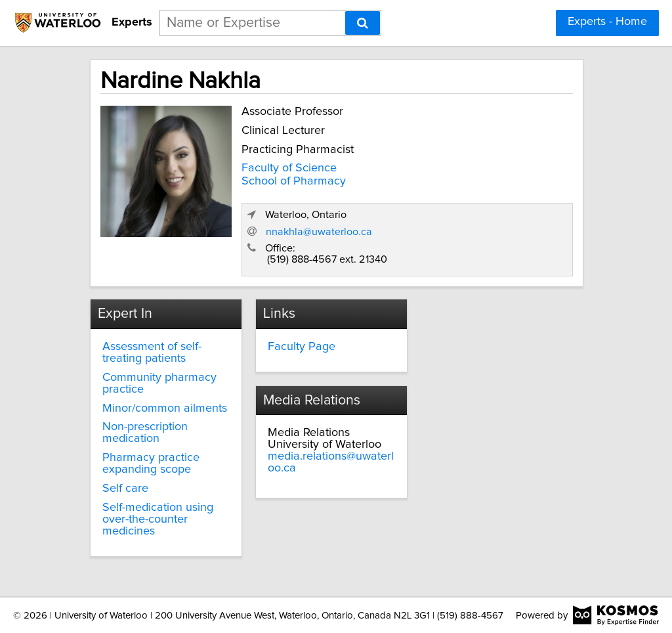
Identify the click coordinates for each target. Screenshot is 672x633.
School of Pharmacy (294, 181)
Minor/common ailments (165, 408)
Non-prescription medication (145, 433)
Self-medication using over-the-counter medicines (158, 519)
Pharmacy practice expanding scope (151, 464)
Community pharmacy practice (159, 383)
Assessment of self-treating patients (152, 353)
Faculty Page (302, 347)
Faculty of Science (289, 168)
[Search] (363, 23)
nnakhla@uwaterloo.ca (319, 232)
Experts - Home (607, 22)
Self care (125, 489)
